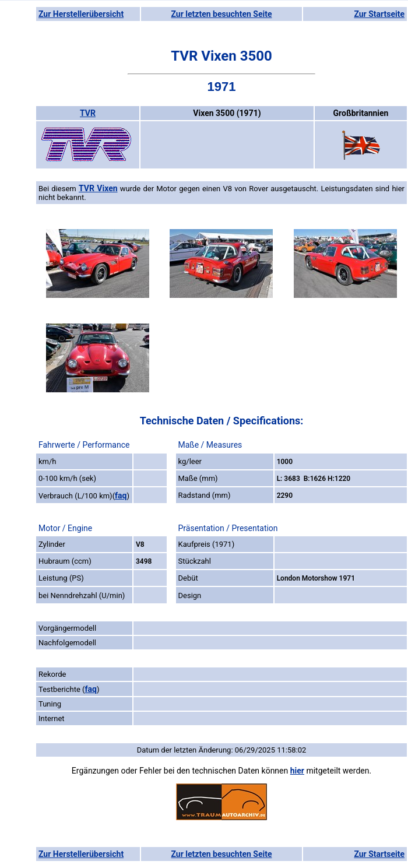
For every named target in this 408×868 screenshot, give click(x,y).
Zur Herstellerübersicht (81, 14)
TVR (88, 113)
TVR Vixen (98, 188)
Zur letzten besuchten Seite (222, 14)
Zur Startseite (379, 14)
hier (297, 771)
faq (121, 496)
